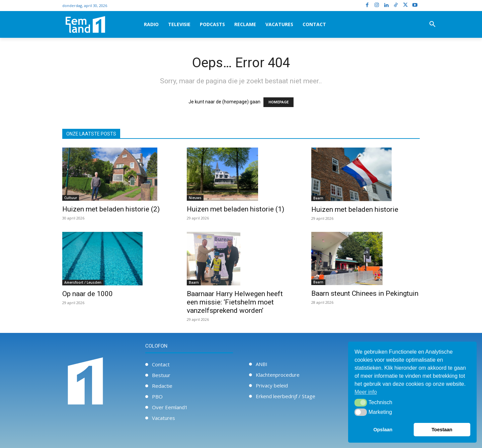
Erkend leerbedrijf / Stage (286, 396)
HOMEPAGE (278, 102)
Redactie (162, 386)
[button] (432, 24)
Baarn (318, 198)
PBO (157, 396)
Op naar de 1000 (88, 294)
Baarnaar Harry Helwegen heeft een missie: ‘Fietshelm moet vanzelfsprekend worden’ (235, 302)
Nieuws (195, 198)
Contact (161, 364)
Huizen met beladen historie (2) (111, 209)
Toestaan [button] (442, 430)
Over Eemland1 (170, 407)
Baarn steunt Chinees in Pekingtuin (365, 293)
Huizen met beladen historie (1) (235, 209)
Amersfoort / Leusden (83, 282)
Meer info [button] (366, 392)
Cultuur (71, 198)
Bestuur (161, 375)
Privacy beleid (272, 385)
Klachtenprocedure (278, 375)
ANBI (262, 364)
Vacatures (164, 418)
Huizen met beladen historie (355, 209)
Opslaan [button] (383, 430)
